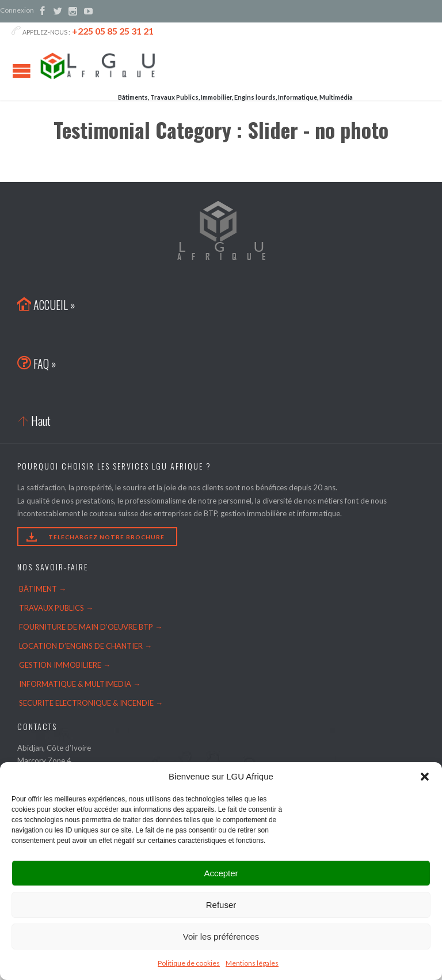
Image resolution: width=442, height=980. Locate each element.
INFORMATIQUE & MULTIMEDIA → (80, 684)
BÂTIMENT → (43, 589)
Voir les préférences (221, 937)
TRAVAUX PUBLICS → (56, 608)
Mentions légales (252, 963)
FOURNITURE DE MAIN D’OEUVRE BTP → (91, 627)
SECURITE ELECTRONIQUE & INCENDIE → (91, 703)
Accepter (221, 873)
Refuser (221, 905)
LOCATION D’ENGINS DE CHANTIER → (85, 646)
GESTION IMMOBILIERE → (65, 665)
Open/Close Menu (22, 71)
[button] (425, 777)
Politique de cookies (189, 963)
